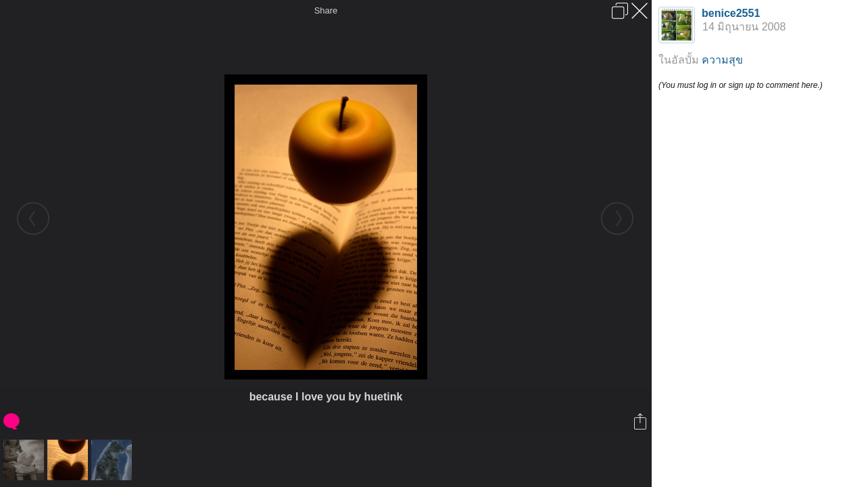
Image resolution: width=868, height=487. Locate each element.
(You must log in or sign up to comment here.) (741, 85)
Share (326, 10)
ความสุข (722, 60)
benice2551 (731, 13)
